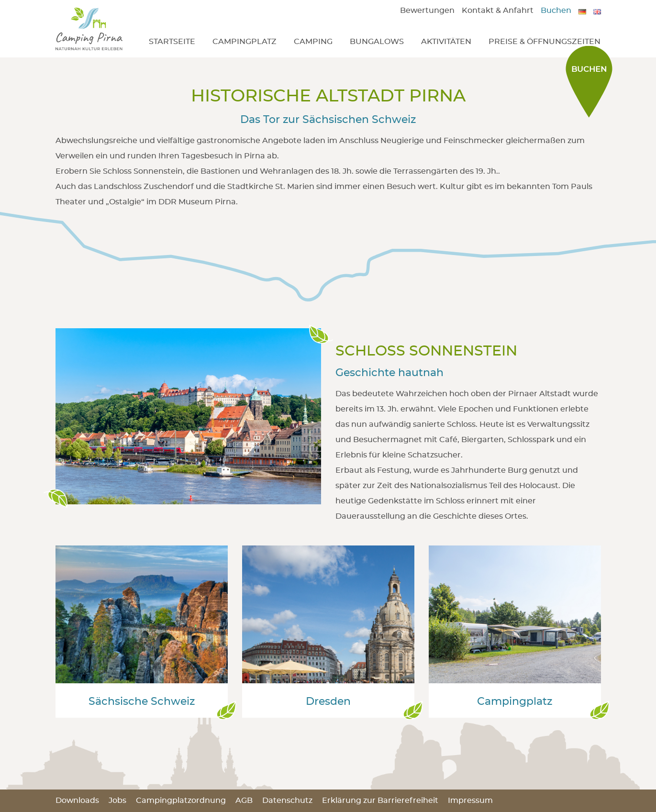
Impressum (470, 801)
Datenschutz (287, 801)
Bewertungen (427, 11)
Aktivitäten (446, 42)
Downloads (77, 801)
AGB (244, 801)
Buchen (556, 11)
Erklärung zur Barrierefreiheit (380, 801)
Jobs (117, 801)
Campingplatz (245, 42)
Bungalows (377, 42)
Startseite (172, 42)
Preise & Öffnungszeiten (545, 42)
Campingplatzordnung (181, 801)
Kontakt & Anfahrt (498, 11)
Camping (313, 42)
